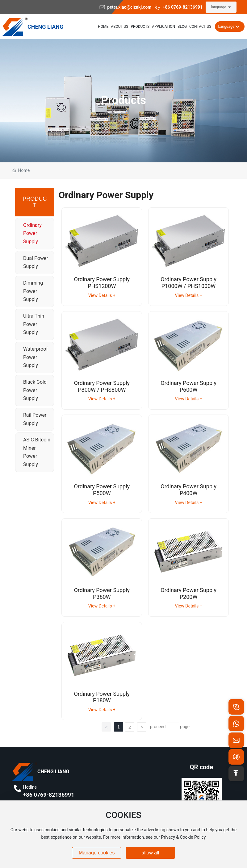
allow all (150, 853)
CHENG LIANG (45, 27)
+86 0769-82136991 (178, 7)
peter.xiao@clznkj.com (125, 7)
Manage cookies (97, 853)
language (218, 7)
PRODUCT (35, 202)
